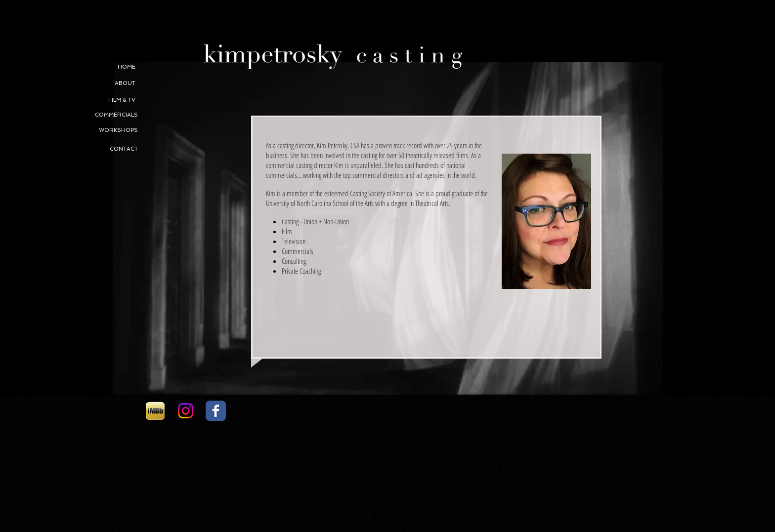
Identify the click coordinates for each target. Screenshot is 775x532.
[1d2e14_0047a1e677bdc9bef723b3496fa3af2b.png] (155, 411)
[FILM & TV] (102, 100)
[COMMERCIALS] (92, 115)
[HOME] (102, 67)
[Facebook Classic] (216, 411)
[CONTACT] (105, 149)
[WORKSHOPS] (118, 131)
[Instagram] (186, 411)
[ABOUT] (102, 83)
